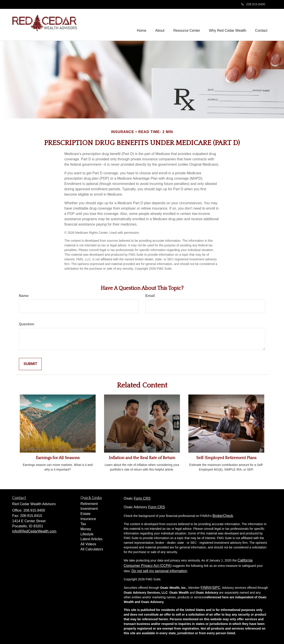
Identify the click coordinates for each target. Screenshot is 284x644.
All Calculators (92, 549)
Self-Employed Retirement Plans (226, 458)
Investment (89, 509)
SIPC (216, 588)
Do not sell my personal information (159, 571)
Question (27, 324)
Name (24, 296)
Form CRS (142, 498)
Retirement (89, 504)
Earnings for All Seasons (58, 458)
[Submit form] (30, 364)
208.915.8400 (253, 4)
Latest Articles (92, 539)
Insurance (88, 519)
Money (86, 529)
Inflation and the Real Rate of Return (142, 458)
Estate (86, 514)
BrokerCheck (223, 516)
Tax (83, 524)
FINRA (206, 588)
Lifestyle (87, 534)
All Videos (88, 544)
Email (150, 296)
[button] (160, 25)
